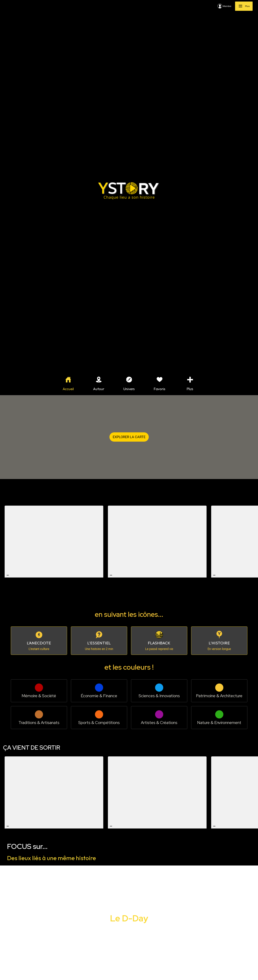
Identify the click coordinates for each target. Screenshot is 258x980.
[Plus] (244, 6)
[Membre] (226, 6)
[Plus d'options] (190, 384)
